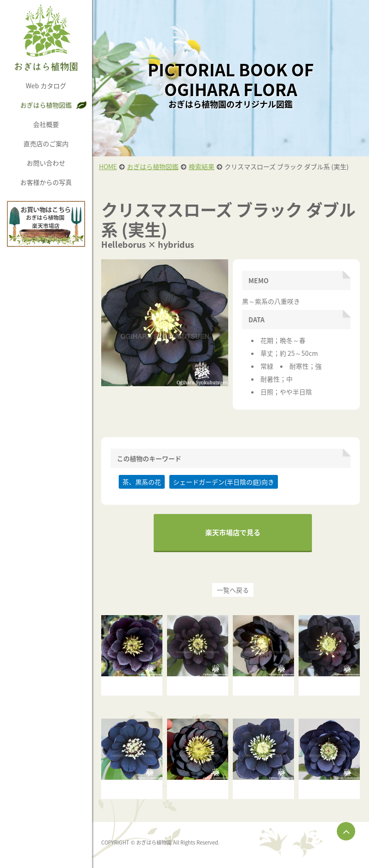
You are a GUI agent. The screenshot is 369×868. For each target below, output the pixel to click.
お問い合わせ (46, 163)
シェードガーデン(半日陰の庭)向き (224, 482)
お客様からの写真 (46, 182)
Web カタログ (46, 86)
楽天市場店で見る (233, 532)
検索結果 (202, 166)
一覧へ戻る (233, 590)
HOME (108, 166)
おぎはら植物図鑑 (46, 105)
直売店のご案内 (46, 143)
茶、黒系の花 (142, 482)
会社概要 (46, 124)
